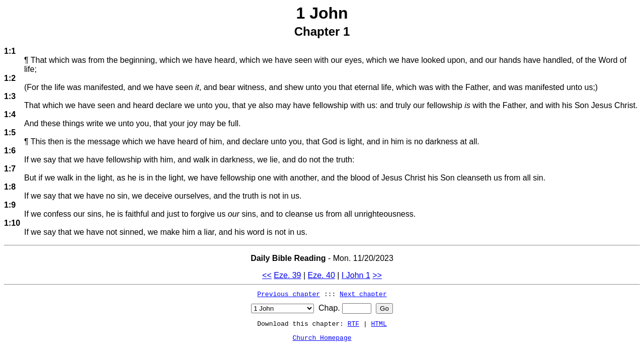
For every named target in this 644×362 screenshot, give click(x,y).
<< (267, 275)
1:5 (10, 132)
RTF (353, 323)
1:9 (10, 205)
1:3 (10, 96)
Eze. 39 (287, 275)
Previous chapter (289, 294)
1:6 (10, 151)
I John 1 (356, 275)
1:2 (10, 78)
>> (377, 275)
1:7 (10, 169)
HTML (379, 323)
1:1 (10, 51)
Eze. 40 (321, 275)
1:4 (10, 114)
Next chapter (363, 294)
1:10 (12, 223)
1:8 (10, 187)
